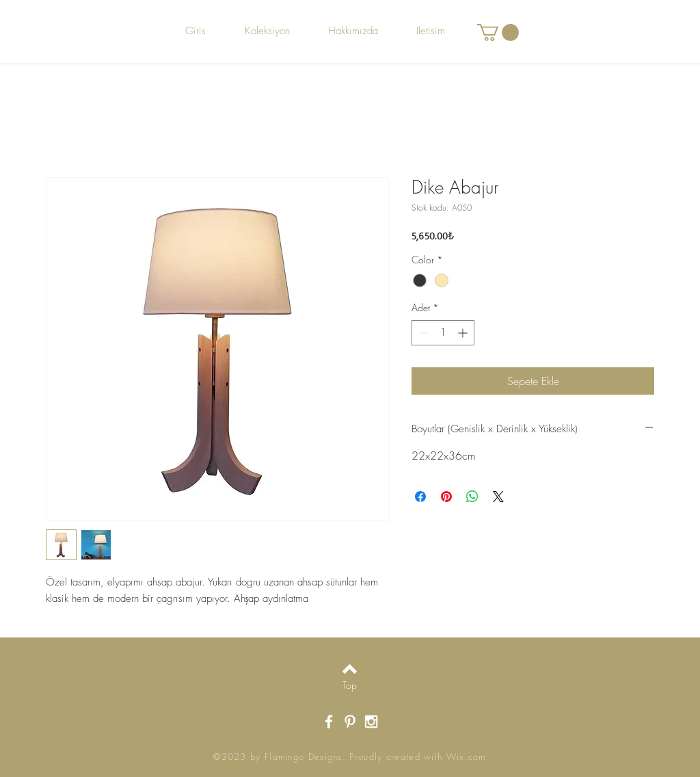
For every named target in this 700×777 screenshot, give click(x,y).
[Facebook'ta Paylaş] (420, 497)
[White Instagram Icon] (371, 722)
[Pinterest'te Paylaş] (446, 497)
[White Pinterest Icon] (350, 722)
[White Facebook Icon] (329, 722)
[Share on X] (498, 497)
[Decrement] (422, 333)
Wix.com (466, 756)
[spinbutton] (443, 333)
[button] (498, 32)
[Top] (350, 685)
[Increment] (464, 333)
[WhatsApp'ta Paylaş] (472, 497)
